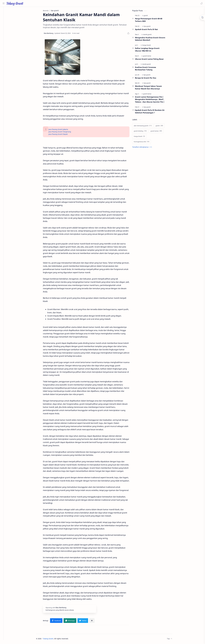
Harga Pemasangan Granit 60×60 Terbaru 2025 (151, 20)
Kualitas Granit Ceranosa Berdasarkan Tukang (148, 69)
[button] (201, 3)
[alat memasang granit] (145, 126)
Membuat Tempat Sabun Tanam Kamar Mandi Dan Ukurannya (151, 88)
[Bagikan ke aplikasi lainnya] (94, 621)
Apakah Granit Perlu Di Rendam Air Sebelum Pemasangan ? (152, 112)
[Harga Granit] (149, 46)
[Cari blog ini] (46, 3)
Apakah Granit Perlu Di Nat (149, 30)
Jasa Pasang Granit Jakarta (61, 130)
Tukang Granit (50, 639)
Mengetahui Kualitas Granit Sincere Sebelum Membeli (153, 39)
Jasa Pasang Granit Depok (60, 135)
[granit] (148, 16)
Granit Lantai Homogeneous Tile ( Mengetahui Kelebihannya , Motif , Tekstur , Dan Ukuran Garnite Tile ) (152, 100)
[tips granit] (150, 27)
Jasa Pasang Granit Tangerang (62, 132)
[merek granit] (150, 35)
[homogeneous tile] (144, 142)
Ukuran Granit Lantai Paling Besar (152, 60)
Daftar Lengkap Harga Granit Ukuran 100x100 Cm (150, 50)
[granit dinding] (143, 132)
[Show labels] (145, 148)
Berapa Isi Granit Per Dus (148, 79)
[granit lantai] (149, 57)
